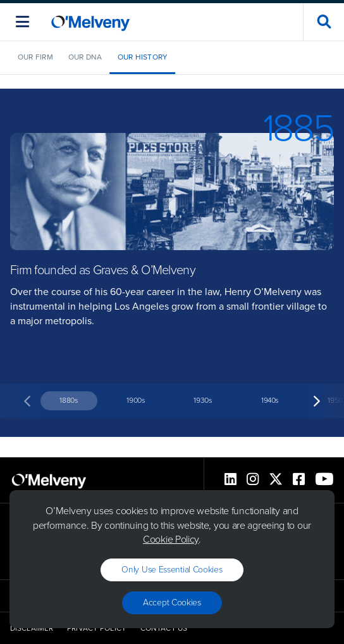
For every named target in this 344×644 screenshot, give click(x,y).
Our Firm (35, 57)
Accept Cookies (172, 603)
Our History (143, 57)
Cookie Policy (171, 539)
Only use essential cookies (172, 570)
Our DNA (85, 57)
